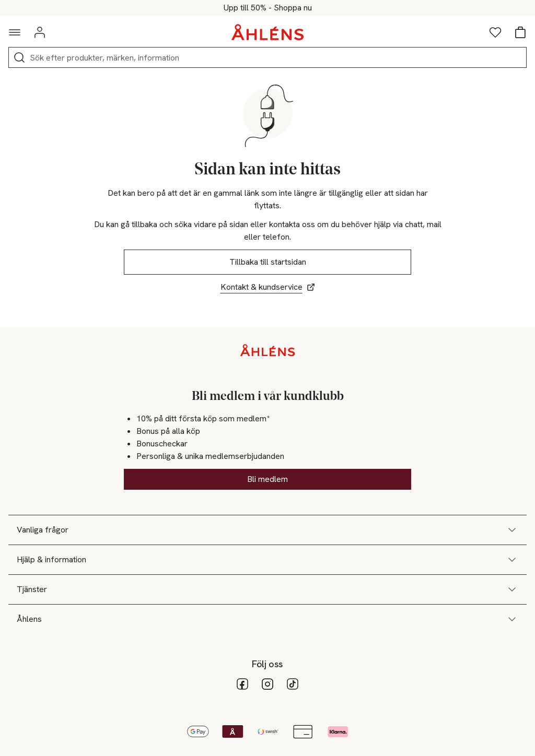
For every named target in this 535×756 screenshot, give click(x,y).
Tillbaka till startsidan (268, 262)
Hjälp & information (267, 560)
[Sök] (19, 57)
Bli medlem (267, 479)
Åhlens (267, 619)
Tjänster (267, 589)
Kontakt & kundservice (268, 287)
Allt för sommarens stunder (267, 8)
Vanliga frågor (267, 530)
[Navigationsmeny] (15, 32)
